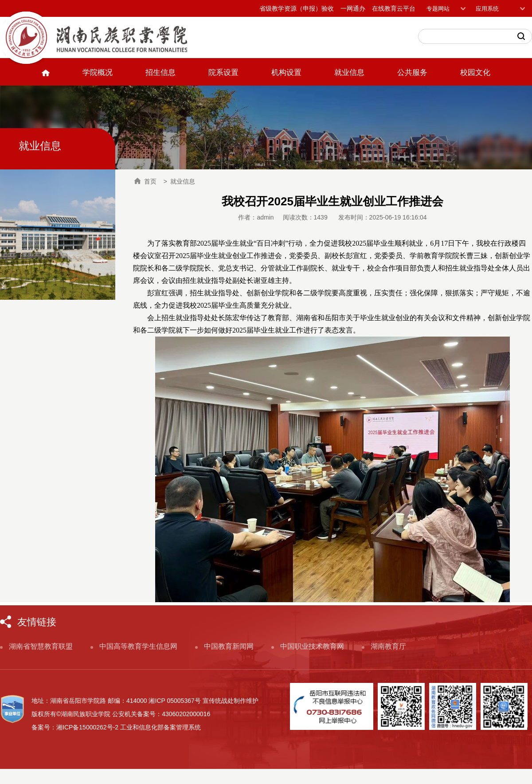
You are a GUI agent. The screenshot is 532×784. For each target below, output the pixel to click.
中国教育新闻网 (229, 646)
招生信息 (160, 73)
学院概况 (98, 73)
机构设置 (286, 73)
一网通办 (353, 8)
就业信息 (349, 73)
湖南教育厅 (388, 646)
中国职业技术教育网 (312, 646)
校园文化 (475, 73)
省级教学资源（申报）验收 (297, 8)
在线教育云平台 (394, 8)
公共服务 (412, 73)
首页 (145, 181)
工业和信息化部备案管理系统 (160, 727)
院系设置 (223, 73)
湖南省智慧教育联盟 (41, 646)
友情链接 (37, 622)
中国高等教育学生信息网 (138, 646)
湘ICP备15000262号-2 (87, 727)
